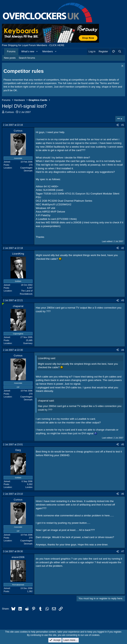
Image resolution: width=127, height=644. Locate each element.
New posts (10, 58)
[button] (37, 52)
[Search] (120, 52)
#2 (123, 248)
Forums (11, 51)
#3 (123, 300)
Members (48, 51)
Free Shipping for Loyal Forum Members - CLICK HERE (33, 45)
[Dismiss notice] (122, 66)
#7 (123, 551)
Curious (10, 112)
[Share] (118, 125)
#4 (123, 350)
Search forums (27, 58)
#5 (123, 445)
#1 (123, 125)
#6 (123, 494)
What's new (28, 51)
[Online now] (3, 304)
